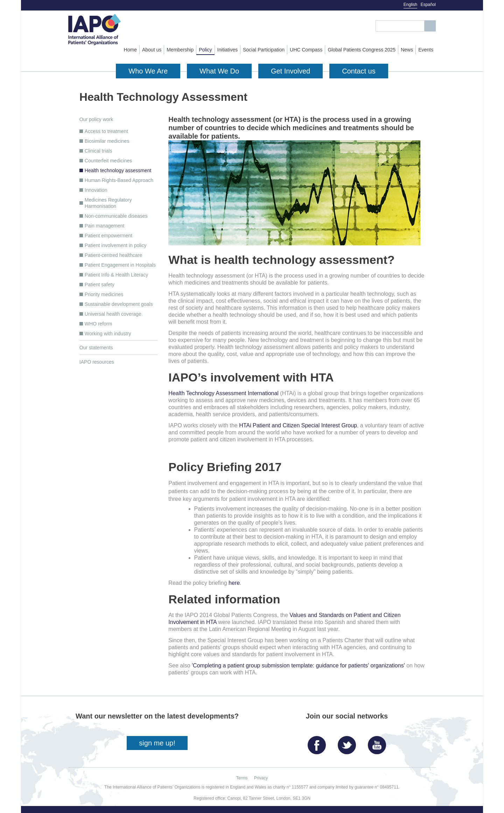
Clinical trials (99, 151)
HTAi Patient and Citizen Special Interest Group (298, 425)
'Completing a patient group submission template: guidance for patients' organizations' (298, 665)
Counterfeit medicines (108, 161)
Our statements (96, 348)
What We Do (219, 71)
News (407, 50)
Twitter (349, 742)
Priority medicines (104, 294)
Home (130, 50)
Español (428, 5)
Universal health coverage (113, 314)
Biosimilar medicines (107, 141)
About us (152, 50)
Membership (180, 50)
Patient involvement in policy (116, 245)
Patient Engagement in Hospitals (120, 265)
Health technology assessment (118, 170)
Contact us (359, 71)
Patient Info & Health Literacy (116, 275)
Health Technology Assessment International (223, 393)
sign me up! (157, 743)
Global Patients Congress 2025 (362, 50)
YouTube (379, 742)
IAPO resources (97, 362)
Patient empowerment (108, 236)
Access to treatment (106, 131)
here (234, 583)
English (410, 5)
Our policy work (96, 119)
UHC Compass (306, 50)
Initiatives (227, 50)
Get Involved (290, 71)
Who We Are (148, 71)
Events (426, 50)
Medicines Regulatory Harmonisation (108, 203)
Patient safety (100, 285)
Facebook (318, 742)
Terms (242, 778)
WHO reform (99, 324)
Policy (205, 50)
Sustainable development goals (119, 304)
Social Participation (264, 50)
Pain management (105, 226)
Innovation (96, 190)
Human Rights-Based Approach (119, 180)
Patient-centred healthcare (113, 255)
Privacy (261, 778)
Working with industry (108, 334)
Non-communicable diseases (116, 216)
